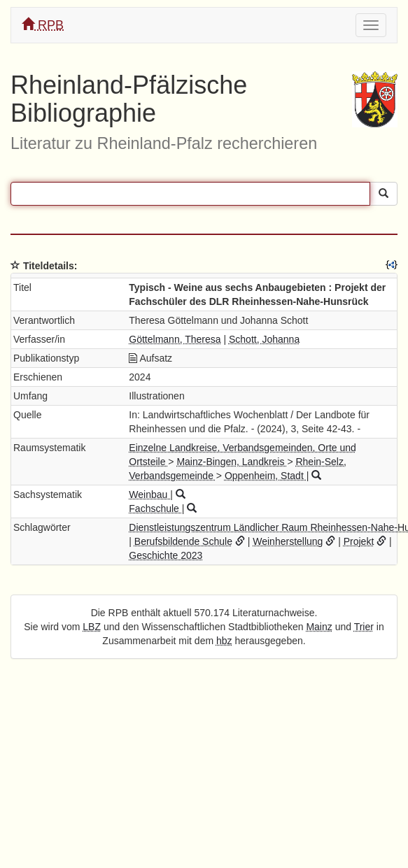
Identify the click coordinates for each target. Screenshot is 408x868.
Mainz (319, 627)
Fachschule (155, 508)
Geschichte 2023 (166, 555)
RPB (43, 25)
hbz (224, 641)
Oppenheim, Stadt (266, 476)
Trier (364, 627)
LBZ (92, 627)
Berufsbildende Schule (183, 541)
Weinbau (149, 495)
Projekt (359, 541)
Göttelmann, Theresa (175, 339)
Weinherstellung (288, 541)
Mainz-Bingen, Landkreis (232, 462)
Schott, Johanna (264, 339)
